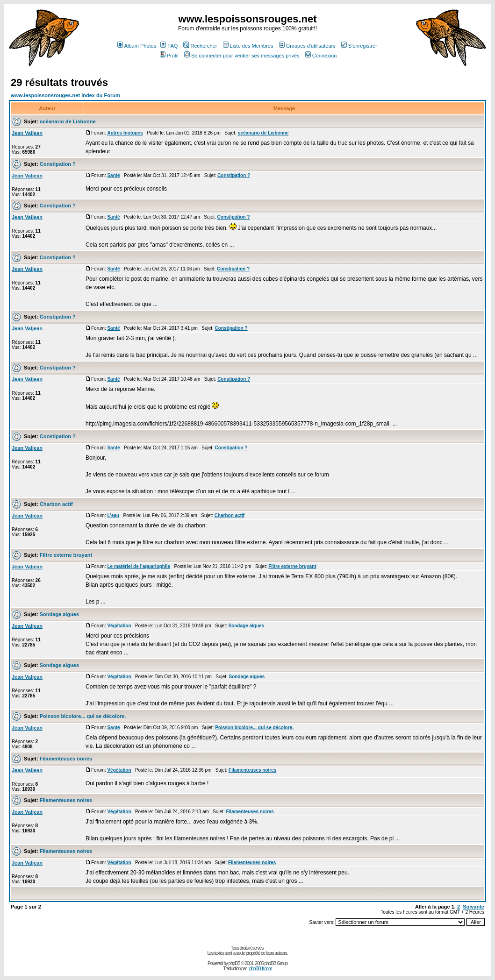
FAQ (169, 46)
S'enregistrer (359, 46)
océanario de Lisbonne (68, 121)
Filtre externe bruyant (66, 555)
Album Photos (137, 46)
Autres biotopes (125, 133)
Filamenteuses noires (66, 759)
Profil (169, 56)
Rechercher (200, 46)
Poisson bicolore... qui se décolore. (83, 716)
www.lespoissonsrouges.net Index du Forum (65, 95)
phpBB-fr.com (261, 969)
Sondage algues (59, 614)
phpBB (234, 963)
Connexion (321, 56)
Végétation (119, 626)
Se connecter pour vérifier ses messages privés (242, 56)
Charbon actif (56, 504)
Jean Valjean (27, 133)
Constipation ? (58, 164)
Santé (113, 175)
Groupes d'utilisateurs (307, 46)
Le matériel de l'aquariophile (139, 566)
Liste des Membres (248, 46)
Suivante (473, 907)
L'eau (113, 515)
